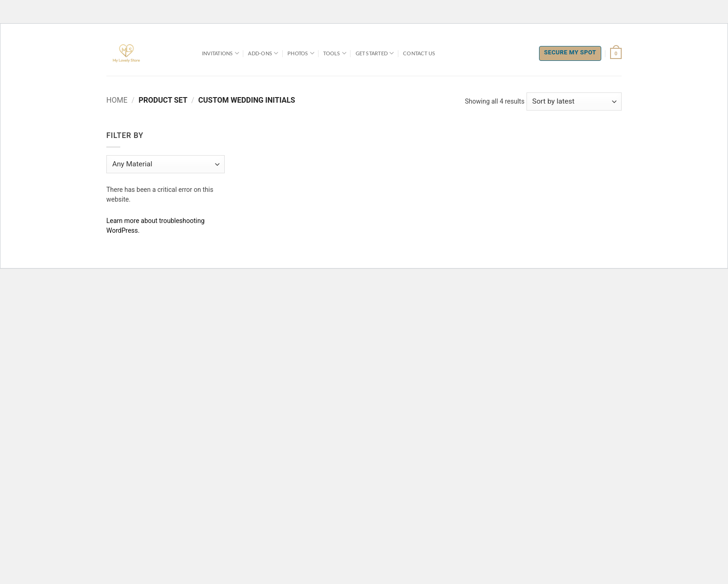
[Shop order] (574, 102)
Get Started (375, 53)
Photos (301, 53)
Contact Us (419, 53)
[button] (616, 53)
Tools (335, 53)
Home (117, 100)
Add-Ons (263, 53)
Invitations (221, 53)
